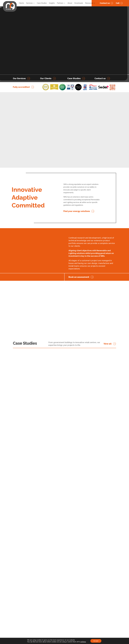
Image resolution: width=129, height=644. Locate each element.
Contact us (105, 3)
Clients (21, 3)
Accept (96, 641)
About (70, 3)
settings (83, 642)
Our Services (19, 78)
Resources (89, 3)
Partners (60, 3)
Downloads (79, 3)
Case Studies (42, 3)
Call (118, 3)
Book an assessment (79, 277)
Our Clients (46, 78)
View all (108, 344)
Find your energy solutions (77, 211)
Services (29, 3)
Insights (52, 3)
